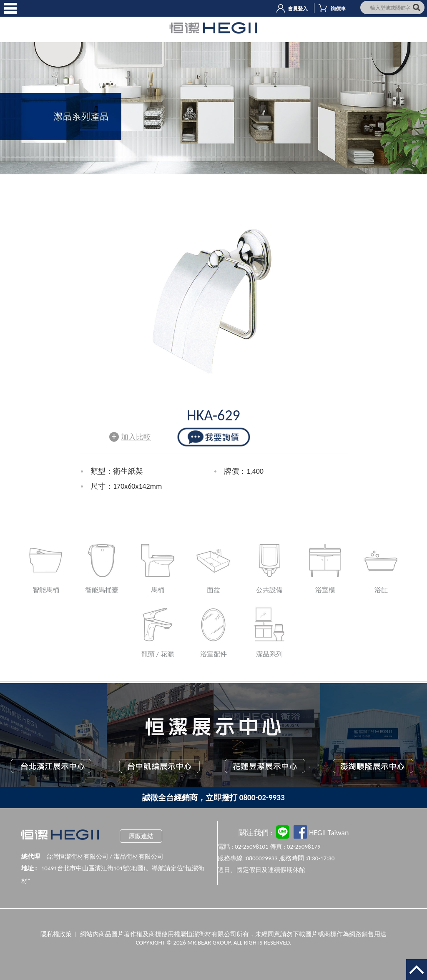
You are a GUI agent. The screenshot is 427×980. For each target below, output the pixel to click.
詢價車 (338, 9)
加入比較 (130, 436)
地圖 (137, 868)
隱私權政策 (56, 934)
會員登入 (298, 9)
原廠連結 (141, 836)
